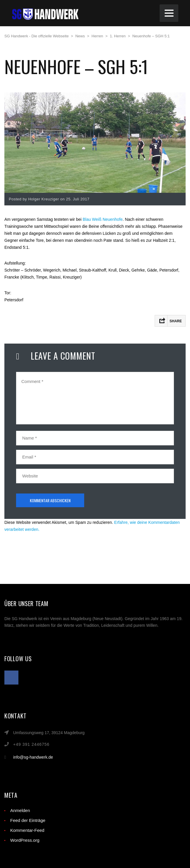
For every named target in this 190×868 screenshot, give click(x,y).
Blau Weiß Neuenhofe (103, 219)
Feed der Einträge (28, 820)
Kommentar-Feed (27, 830)
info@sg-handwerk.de (33, 757)
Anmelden (20, 810)
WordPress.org (25, 840)
